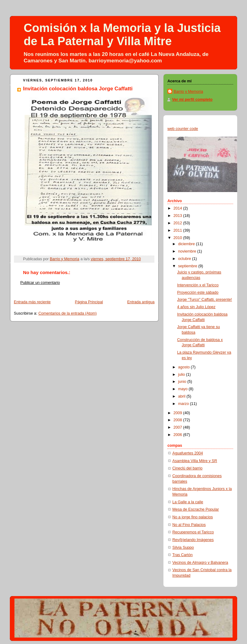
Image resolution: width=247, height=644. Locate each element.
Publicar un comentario (40, 283)
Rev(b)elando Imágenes (193, 540)
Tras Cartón (182, 555)
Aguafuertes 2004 (188, 453)
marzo (184, 404)
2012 (178, 223)
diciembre (187, 244)
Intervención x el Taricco (198, 285)
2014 (178, 208)
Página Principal (89, 302)
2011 (178, 230)
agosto (184, 367)
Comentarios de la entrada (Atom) (68, 313)
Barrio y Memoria (188, 92)
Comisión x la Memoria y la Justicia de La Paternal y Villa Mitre (122, 35)
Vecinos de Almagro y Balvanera (200, 563)
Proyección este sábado (198, 293)
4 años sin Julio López (196, 307)
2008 (178, 420)
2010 (178, 238)
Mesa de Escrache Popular (196, 509)
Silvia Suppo (183, 548)
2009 (178, 413)
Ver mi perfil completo (192, 100)
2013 (178, 216)
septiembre (188, 266)
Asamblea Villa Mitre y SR (195, 461)
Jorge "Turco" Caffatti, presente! (205, 300)
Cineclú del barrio (187, 468)
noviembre (188, 251)
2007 (178, 427)
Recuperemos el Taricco (193, 532)
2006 (178, 435)
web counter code (183, 129)
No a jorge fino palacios (193, 517)
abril (182, 396)
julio (182, 375)
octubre (185, 259)
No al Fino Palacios (189, 525)
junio (183, 382)
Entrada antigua (141, 302)
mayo (183, 389)
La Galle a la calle (188, 502)
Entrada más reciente (32, 302)
